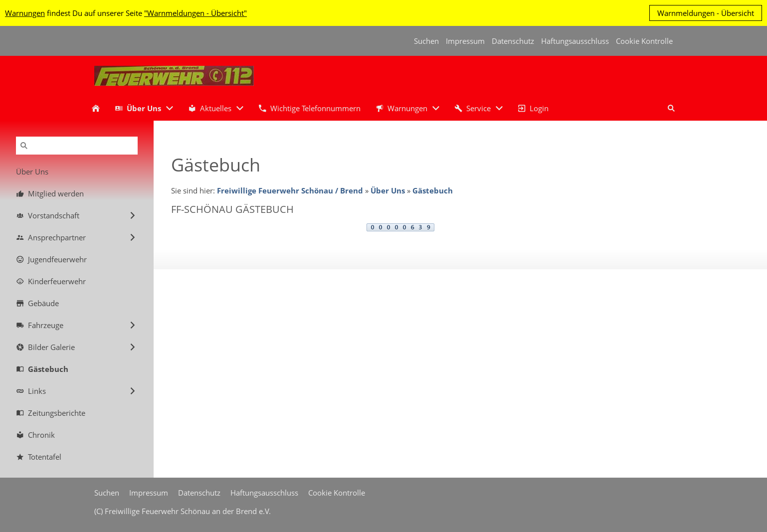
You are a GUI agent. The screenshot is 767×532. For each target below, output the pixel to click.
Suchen (426, 41)
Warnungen (25, 13)
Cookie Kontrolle (644, 41)
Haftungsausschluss (575, 41)
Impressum (465, 41)
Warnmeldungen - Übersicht (706, 13)
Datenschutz (513, 41)
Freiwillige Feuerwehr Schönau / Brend (290, 190)
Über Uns (388, 190)
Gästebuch (433, 190)
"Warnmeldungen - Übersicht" (195, 13)
